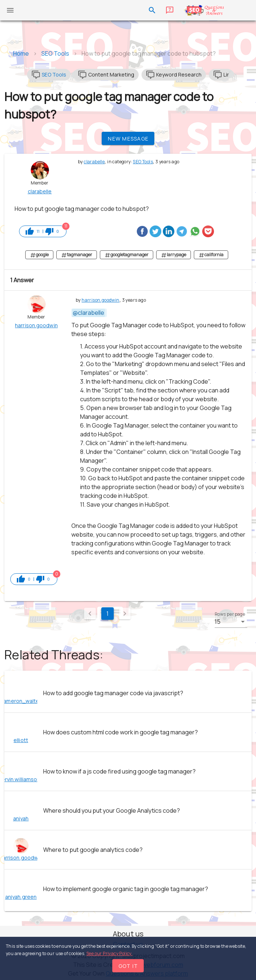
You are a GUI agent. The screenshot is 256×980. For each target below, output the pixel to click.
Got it (128, 966)
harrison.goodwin (100, 300)
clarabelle (94, 162)
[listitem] (128, 693)
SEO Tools (143, 162)
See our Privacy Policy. (109, 953)
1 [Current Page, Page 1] (108, 614)
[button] (231, 622)
